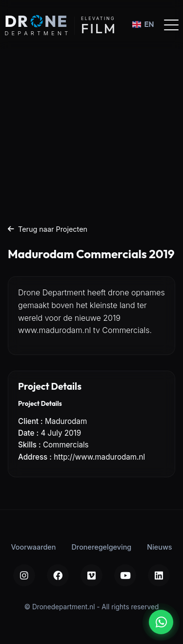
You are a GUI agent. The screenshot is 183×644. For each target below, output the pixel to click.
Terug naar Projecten (48, 229)
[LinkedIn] (159, 575)
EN (143, 24)
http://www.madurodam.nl (99, 457)
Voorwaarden (33, 547)
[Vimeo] (91, 575)
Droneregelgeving (101, 547)
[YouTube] (125, 575)
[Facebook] (58, 575)
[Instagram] (24, 575)
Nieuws (159, 547)
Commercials (66, 445)
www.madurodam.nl (54, 330)
